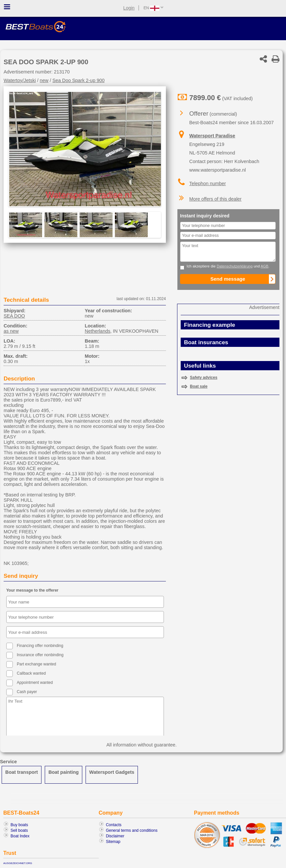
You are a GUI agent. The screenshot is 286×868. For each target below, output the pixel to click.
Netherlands (97, 331)
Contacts (114, 825)
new (44, 80)
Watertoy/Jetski (20, 80)
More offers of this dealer (215, 199)
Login (129, 8)
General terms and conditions (132, 830)
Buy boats (19, 825)
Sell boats (19, 830)
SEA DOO (14, 316)
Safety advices (204, 378)
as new (11, 331)
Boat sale (199, 386)
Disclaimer (115, 836)
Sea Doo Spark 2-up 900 (78, 80)
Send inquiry (21, 576)
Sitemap (113, 842)
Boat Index (20, 836)
